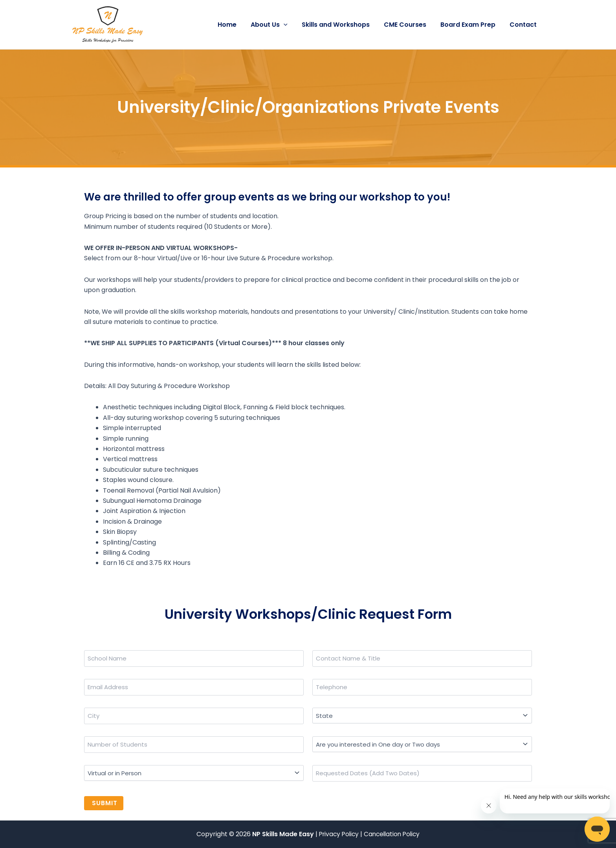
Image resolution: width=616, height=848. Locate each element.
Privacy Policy (338, 834)
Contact (524, 25)
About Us (276, 25)
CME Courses (409, 25)
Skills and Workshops (341, 25)
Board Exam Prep (470, 25)
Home (236, 25)
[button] (291, 25)
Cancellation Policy (393, 834)
